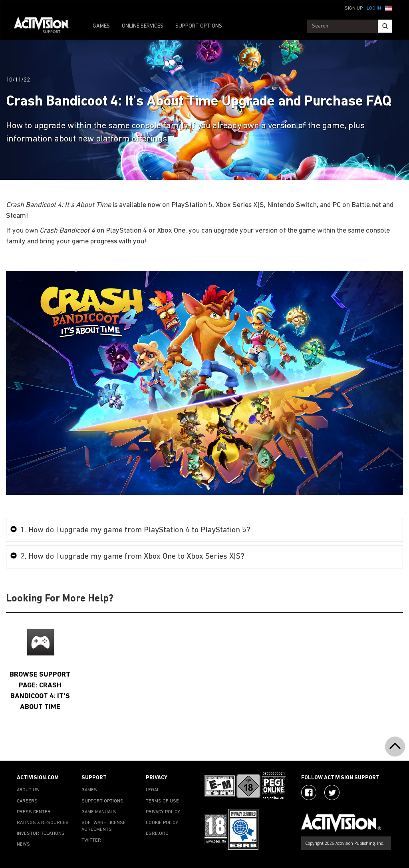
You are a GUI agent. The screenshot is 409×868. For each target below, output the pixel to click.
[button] (389, 8)
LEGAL (153, 790)
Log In (374, 8)
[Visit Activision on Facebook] (309, 792)
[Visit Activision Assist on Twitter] (332, 792)
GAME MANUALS (99, 812)
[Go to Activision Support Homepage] (46, 26)
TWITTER (91, 840)
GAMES (101, 26)
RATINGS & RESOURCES (43, 823)
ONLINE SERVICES (143, 26)
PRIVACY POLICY (163, 812)
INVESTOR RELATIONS (41, 834)
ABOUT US (28, 790)
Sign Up (354, 8)
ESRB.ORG (157, 834)
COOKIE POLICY (162, 823)
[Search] (385, 26)
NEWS (23, 844)
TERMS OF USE (162, 801)
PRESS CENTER (34, 812)
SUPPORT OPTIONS (199, 26)
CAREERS (27, 801)
